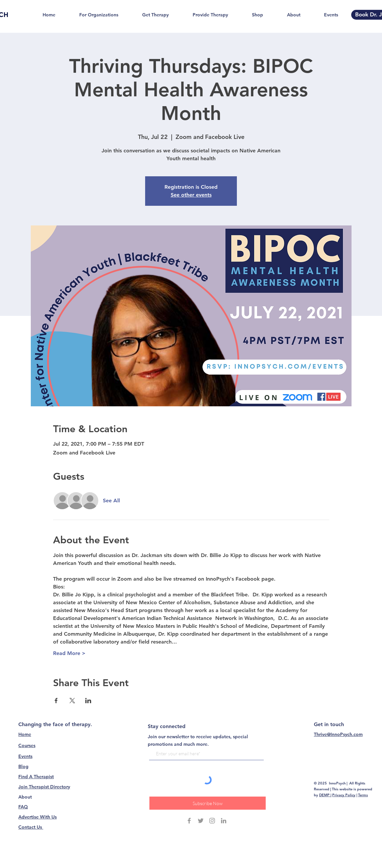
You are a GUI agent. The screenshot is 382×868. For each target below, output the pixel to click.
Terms (363, 795)
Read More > (69, 653)
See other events (191, 195)
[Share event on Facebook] (56, 701)
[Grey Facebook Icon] (189, 821)
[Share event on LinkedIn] (88, 701)
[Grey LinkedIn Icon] (224, 821)
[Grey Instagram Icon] (212, 821)
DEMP (325, 795)
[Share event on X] (72, 701)
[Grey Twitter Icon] (201, 821)
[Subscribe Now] (208, 803)
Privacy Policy (344, 795)
